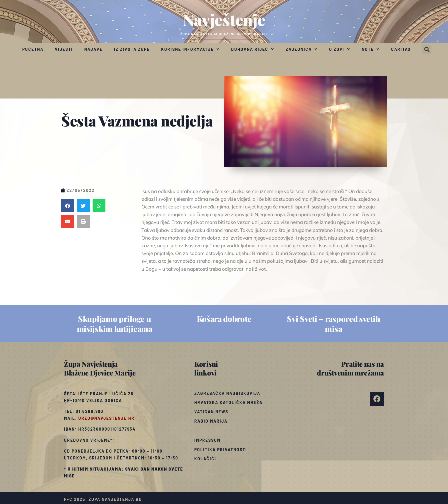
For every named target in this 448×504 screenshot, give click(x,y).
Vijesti (64, 49)
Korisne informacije (190, 49)
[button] (427, 49)
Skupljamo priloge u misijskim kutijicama (115, 324)
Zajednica (302, 49)
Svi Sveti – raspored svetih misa (333, 324)
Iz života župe (132, 49)
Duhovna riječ (253, 49)
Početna (33, 49)
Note (371, 49)
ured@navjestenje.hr (106, 418)
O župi (340, 49)
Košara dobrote (224, 319)
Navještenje (224, 19)
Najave (93, 49)
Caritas (401, 49)
